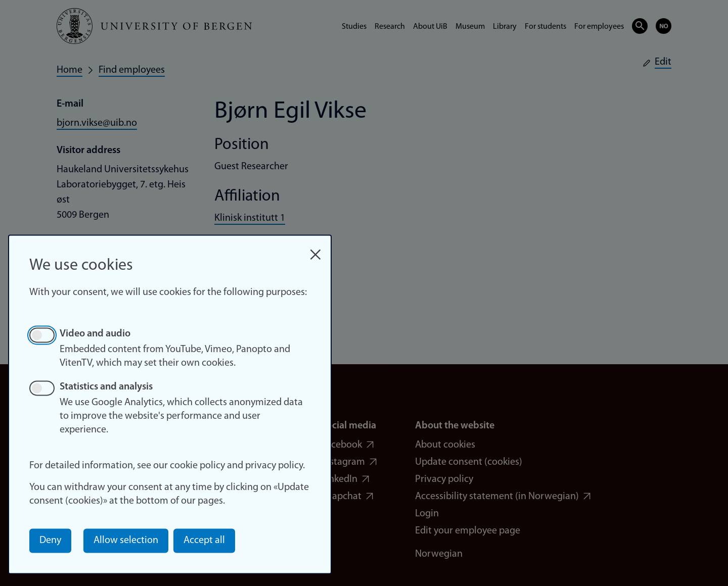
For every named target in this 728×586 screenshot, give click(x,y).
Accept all (204, 541)
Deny (50, 541)
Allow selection (126, 541)
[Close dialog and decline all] (315, 249)
